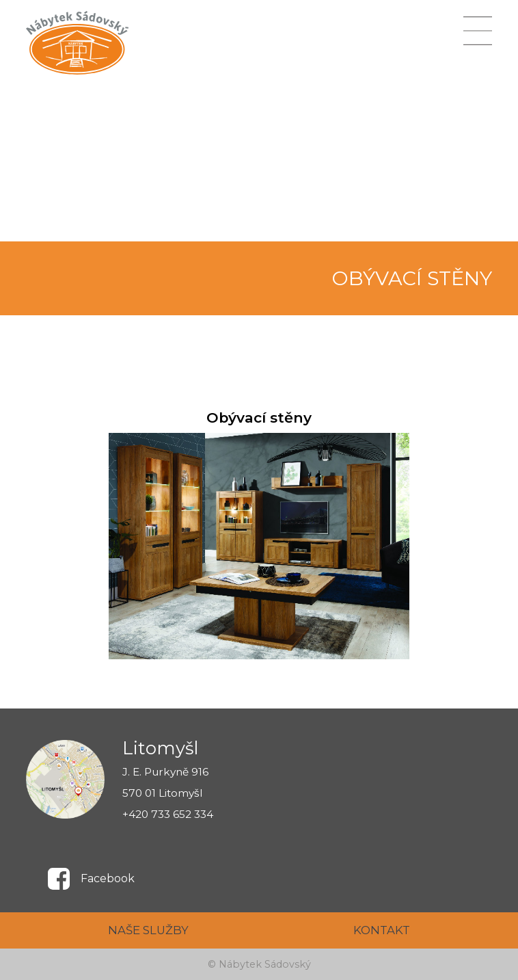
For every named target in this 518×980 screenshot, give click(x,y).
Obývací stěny (259, 418)
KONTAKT (382, 930)
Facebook (108, 878)
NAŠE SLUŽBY (148, 930)
